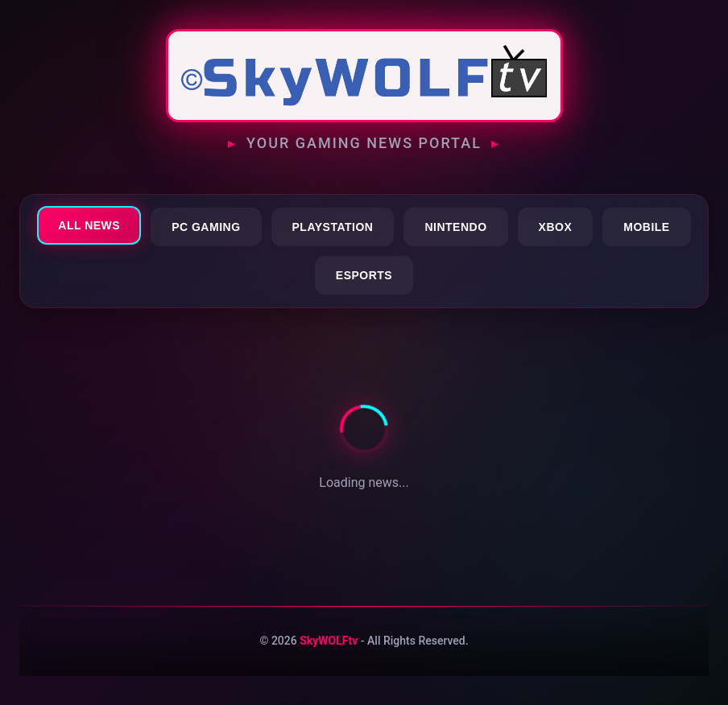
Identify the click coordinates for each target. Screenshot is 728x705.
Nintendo (455, 227)
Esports (364, 275)
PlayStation (333, 227)
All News (89, 225)
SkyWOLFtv (329, 641)
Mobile (646, 227)
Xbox (556, 227)
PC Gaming (206, 227)
